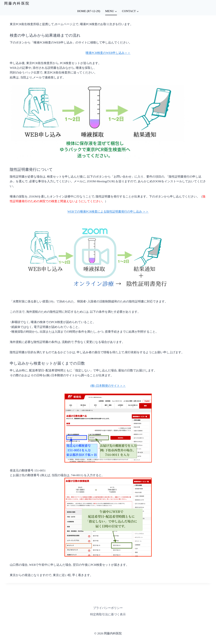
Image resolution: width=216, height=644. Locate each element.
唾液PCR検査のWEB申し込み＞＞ (108, 53)
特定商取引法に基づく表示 (108, 614)
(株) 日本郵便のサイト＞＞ (108, 386)
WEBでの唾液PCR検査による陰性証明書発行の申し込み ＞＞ (108, 212)
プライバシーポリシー (108, 608)
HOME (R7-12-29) (89, 11)
